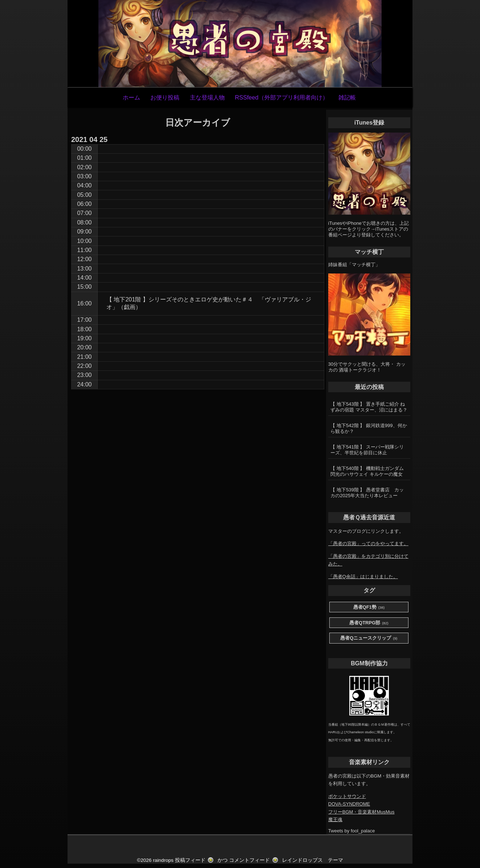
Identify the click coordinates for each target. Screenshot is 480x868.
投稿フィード (190, 860)
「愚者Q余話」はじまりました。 (363, 577)
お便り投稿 (165, 97)
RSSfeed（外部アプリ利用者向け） (282, 97)
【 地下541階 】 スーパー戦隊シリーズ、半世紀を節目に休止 (367, 450)
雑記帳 (347, 97)
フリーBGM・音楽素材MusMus (361, 812)
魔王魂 (335, 820)
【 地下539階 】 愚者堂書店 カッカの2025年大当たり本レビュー (367, 493)
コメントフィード (249, 860)
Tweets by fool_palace (352, 831)
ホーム (131, 97)
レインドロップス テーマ (313, 860)
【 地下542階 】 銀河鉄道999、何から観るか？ (369, 428)
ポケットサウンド (347, 796)
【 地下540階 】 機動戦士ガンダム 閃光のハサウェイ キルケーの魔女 (367, 471)
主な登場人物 (207, 97)
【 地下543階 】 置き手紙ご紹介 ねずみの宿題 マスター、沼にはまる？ (369, 407)
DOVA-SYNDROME (349, 804)
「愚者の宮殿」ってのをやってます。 (368, 543)
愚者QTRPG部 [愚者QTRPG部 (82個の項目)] (369, 623)
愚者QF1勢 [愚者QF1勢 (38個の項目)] (369, 607)
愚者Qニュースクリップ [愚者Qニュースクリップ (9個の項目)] (369, 638)
